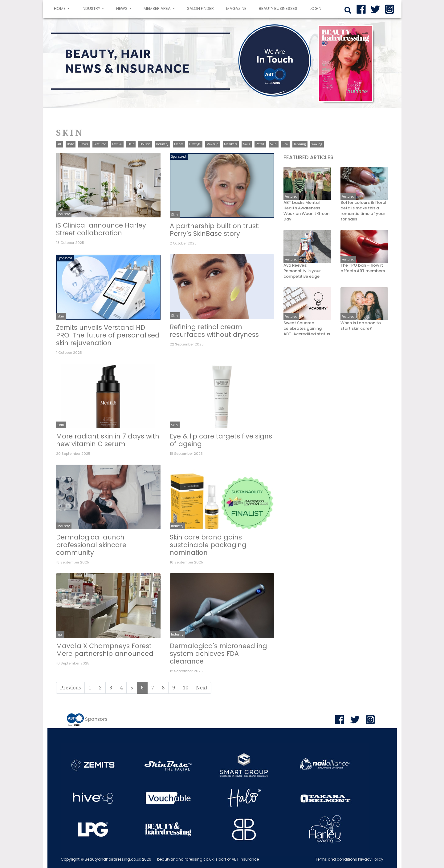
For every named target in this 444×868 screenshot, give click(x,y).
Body (70, 144)
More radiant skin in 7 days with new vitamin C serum (108, 440)
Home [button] (63, 8)
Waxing (317, 144)
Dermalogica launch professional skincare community (91, 545)
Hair (131, 144)
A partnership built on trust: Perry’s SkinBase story (215, 230)
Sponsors (96, 719)
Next (202, 688)
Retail (260, 144)
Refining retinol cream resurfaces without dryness (214, 331)
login (316, 8)
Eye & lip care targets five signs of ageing (221, 440)
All (59, 144)
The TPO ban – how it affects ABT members (363, 268)
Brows (84, 144)
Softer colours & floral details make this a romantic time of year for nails (363, 211)
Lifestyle (195, 144)
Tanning (300, 144)
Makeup (212, 144)
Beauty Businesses (278, 8)
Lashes (179, 144)
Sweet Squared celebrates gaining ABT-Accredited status (307, 329)
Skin (273, 144)
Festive (117, 144)
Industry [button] (91, 8)
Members (230, 144)
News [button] (122, 8)
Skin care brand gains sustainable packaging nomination (208, 545)
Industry (162, 144)
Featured (100, 144)
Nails (246, 144)
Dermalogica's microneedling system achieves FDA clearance (218, 654)
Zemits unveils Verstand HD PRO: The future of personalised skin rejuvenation (108, 335)
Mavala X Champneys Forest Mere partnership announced (105, 650)
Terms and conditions (336, 859)
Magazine (236, 8)
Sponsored (178, 156)
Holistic (145, 144)
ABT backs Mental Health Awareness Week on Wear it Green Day (306, 211)
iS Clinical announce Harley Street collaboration (101, 229)
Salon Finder (200, 8)
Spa (285, 144)
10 (185, 688)
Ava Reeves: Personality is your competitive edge (302, 271)
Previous (70, 688)
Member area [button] (158, 8)
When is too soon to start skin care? (361, 326)
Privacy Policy (371, 859)
